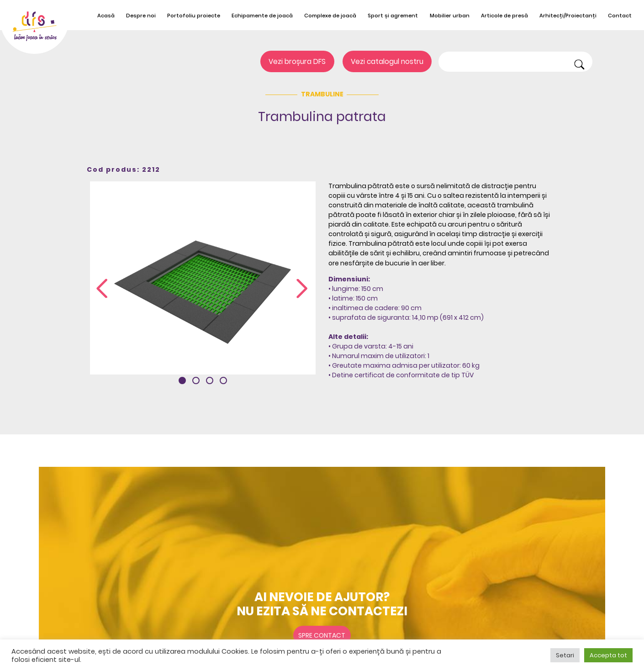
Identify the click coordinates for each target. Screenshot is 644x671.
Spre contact (322, 635)
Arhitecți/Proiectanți (568, 16)
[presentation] (102, 289)
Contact (620, 16)
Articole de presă (504, 16)
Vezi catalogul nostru (387, 61)
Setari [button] (565, 655)
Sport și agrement (393, 16)
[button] (182, 380)
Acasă (106, 16)
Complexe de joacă (330, 16)
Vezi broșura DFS (297, 61)
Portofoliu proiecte (194, 16)
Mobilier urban (450, 16)
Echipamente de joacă (262, 16)
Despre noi (141, 16)
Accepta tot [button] (608, 655)
